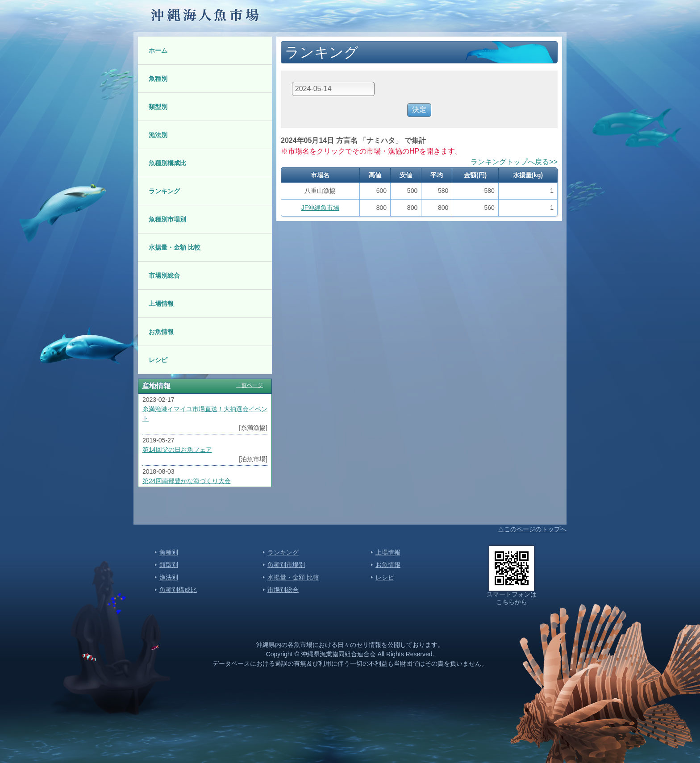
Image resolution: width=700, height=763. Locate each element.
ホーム (158, 50)
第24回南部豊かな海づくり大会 (187, 481)
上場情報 (161, 304)
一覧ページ (250, 385)
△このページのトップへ (532, 529)
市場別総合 (164, 275)
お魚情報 (161, 332)
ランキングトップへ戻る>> (514, 162)
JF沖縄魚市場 (321, 208)
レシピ (158, 360)
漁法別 (158, 135)
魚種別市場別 (167, 219)
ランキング (164, 191)
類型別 (158, 107)
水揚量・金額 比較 (175, 247)
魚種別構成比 (167, 163)
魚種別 (158, 79)
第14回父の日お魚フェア (177, 450)
